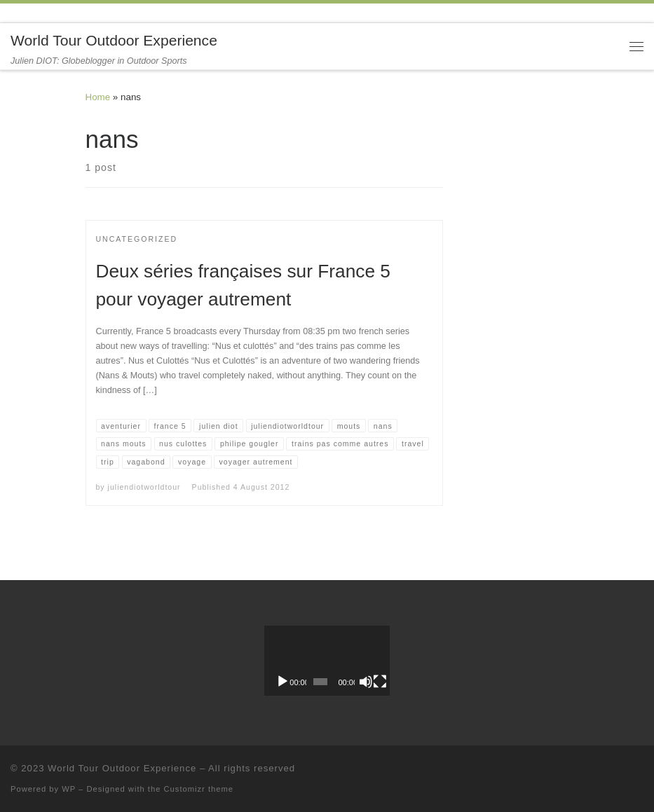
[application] (327, 661)
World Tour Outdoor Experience (122, 768)
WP (69, 789)
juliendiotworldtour (144, 487)
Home (98, 97)
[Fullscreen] (380, 682)
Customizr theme (199, 789)
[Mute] (366, 682)
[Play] (282, 682)
